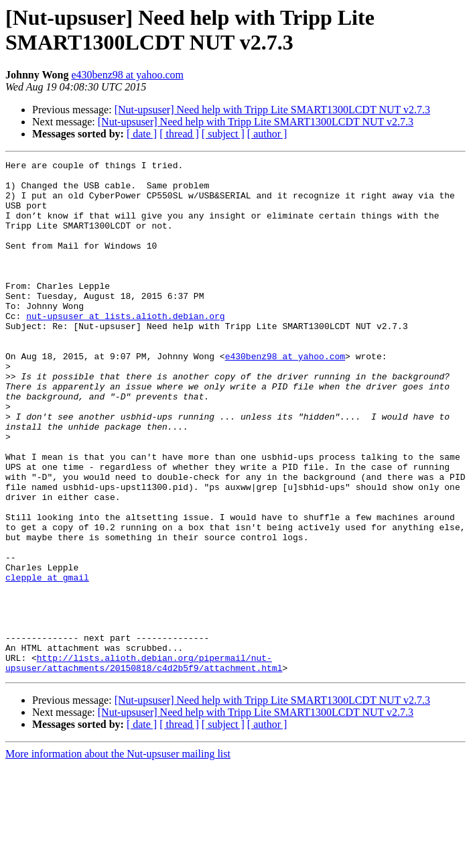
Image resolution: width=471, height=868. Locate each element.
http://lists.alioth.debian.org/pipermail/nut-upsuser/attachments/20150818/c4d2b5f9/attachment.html (144, 764)
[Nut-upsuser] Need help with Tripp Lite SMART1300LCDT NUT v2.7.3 (272, 110)
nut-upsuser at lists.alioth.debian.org (125, 348)
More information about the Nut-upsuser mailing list (118, 856)
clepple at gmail (47, 662)
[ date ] (142, 134)
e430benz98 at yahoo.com (127, 75)
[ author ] (267, 134)
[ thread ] (179, 134)
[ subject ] (223, 134)
